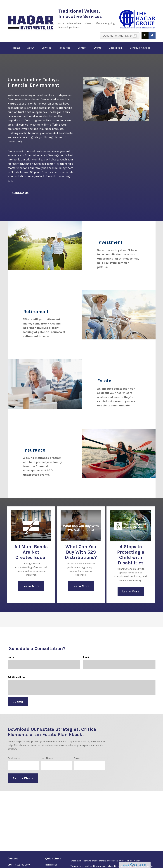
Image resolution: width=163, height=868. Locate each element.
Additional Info (16, 682)
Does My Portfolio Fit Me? (117, 36)
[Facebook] (152, 36)
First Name (14, 763)
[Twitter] (145, 36)
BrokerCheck (134, 861)
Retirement (51, 865)
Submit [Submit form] (18, 706)
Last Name (47, 763)
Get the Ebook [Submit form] (23, 783)
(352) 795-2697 (22, 865)
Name (11, 662)
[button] (17, 48)
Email (86, 662)
